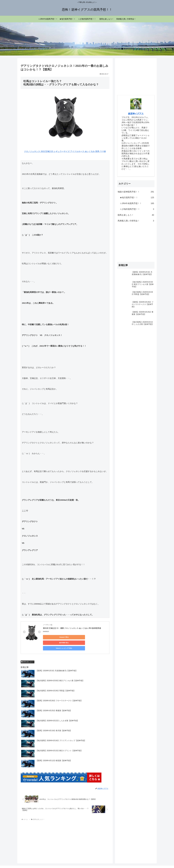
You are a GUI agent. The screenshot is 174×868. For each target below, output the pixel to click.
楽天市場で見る (74, 637)
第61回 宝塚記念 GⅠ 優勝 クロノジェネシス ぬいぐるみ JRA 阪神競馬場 (72, 628)
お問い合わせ (150, 861)
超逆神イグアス (136, 114)
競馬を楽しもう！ (28, 652)
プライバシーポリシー (135, 861)
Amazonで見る (53, 637)
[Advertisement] (65, 830)
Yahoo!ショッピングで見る (95, 637)
